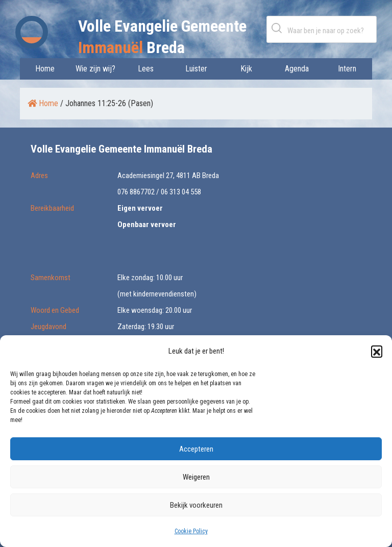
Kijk (246, 69)
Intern (347, 69)
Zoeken (279, 28)
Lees (146, 69)
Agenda (297, 69)
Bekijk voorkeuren (196, 505)
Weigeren (196, 477)
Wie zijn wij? (95, 69)
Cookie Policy (191, 531)
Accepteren (196, 449)
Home (45, 69)
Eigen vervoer (140, 208)
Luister (196, 69)
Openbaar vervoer (147, 225)
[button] (377, 351)
